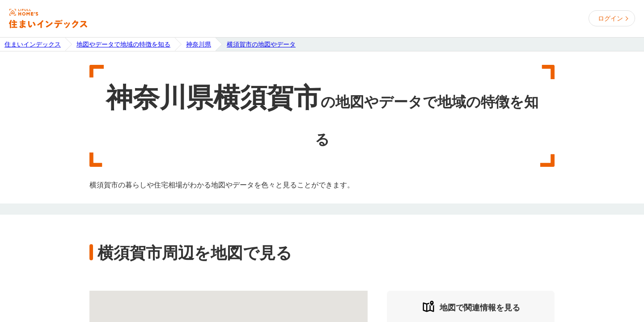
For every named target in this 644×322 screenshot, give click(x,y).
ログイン (610, 18)
